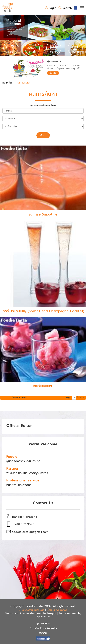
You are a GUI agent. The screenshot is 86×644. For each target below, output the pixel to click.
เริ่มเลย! (53, 73)
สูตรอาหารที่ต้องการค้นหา (43, 106)
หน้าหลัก (7, 83)
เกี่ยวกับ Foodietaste (43, 628)
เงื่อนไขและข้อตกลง (57, 610)
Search (65, 8)
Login (50, 8)
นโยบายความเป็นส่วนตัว (32, 610)
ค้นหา (43, 135)
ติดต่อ (43, 633)
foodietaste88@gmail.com (30, 532)
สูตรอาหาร (43, 623)
